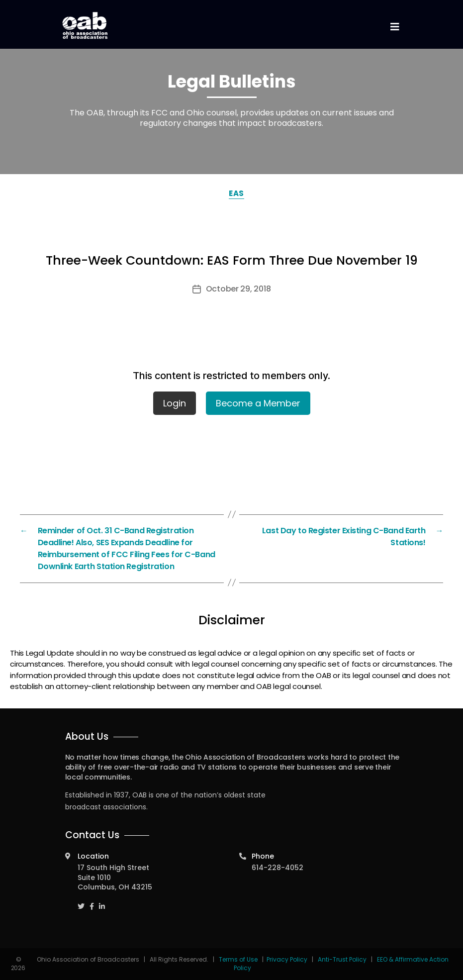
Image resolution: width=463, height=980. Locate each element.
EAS (236, 193)
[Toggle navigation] (395, 27)
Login (175, 403)
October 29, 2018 (238, 289)
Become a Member (258, 403)
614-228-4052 (278, 868)
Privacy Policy (287, 959)
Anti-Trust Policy (342, 959)
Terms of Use (239, 959)
